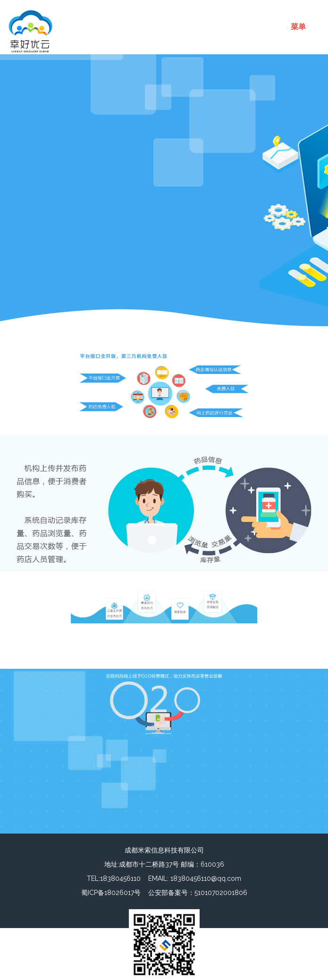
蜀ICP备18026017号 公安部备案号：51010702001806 (164, 893)
